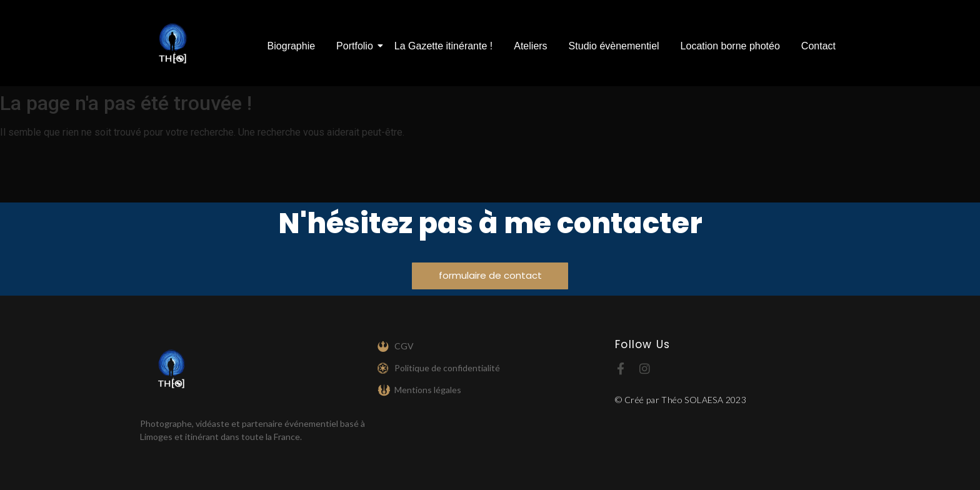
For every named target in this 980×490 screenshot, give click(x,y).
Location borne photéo (730, 46)
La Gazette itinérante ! (443, 46)
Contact (818, 46)
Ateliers (530, 46)
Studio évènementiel (614, 46)
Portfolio (357, 46)
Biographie (292, 46)
